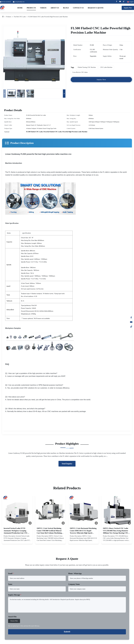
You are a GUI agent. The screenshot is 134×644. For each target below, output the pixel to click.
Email (11, 573)
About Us (55, 8)
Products (31, 8)
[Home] (3, 17)
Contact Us (78, 8)
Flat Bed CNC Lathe (20, 17)
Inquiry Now (128, 8)
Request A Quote (96, 8)
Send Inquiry (67, 464)
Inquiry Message (15, 595)
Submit (67, 632)
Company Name (74, 584)
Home (20, 8)
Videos (43, 8)
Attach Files (12, 617)
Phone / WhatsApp (75, 573)
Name (10, 584)
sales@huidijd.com (20, 2)
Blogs (66, 8)
